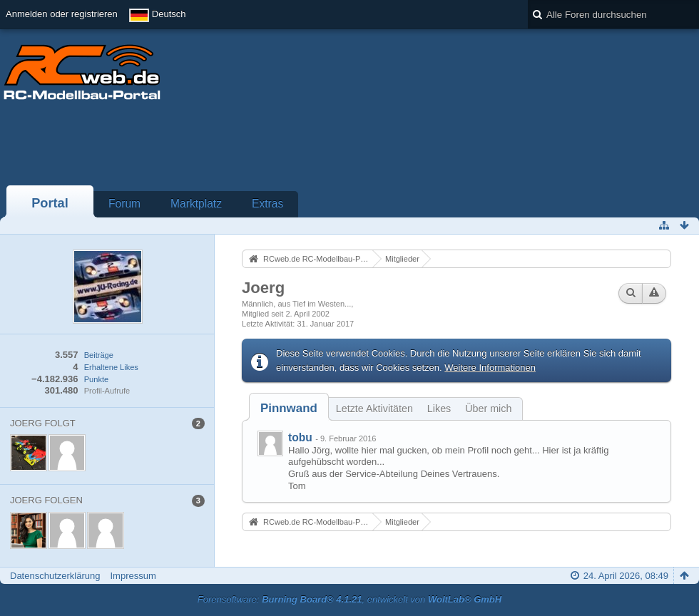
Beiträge (99, 355)
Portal (50, 203)
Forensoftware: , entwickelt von (349, 599)
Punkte (96, 379)
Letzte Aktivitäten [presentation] (374, 409)
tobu (300, 437)
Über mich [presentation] (488, 409)
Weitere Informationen (490, 368)
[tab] (289, 408)
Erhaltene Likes (111, 367)
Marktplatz (196, 204)
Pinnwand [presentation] (289, 408)
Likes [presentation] (439, 409)
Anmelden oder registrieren (62, 14)
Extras (267, 204)
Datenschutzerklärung (55, 576)
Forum (124, 204)
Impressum (133, 576)
